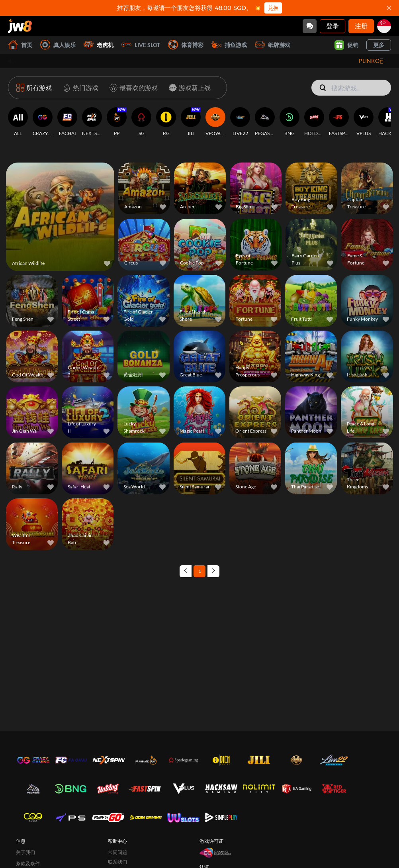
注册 (361, 26)
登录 (332, 26)
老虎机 (99, 45)
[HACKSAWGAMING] (388, 122)
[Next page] (213, 571)
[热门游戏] (79, 88)
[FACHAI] (67, 122)
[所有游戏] (34, 88)
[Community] (310, 26)
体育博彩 (186, 45)
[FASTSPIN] (339, 122)
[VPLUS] (364, 122)
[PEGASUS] (265, 122)
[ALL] (18, 122)
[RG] (166, 122)
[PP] (117, 122)
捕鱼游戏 (229, 45)
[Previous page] (186, 571)
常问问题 (117, 852)
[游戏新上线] (188, 88)
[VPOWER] (215, 122)
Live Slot (141, 45)
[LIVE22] (240, 122)
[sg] (384, 26)
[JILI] (191, 122)
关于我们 (25, 852)
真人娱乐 (58, 45)
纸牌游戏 (273, 45)
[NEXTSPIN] (92, 122)
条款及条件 (28, 863)
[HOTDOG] (314, 122)
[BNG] (289, 122)
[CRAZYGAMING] (43, 122)
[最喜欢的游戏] (132, 88)
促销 (346, 45)
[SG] (141, 122)
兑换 (273, 8)
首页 (20, 45)
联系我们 (117, 862)
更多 (379, 45)
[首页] (20, 26)
